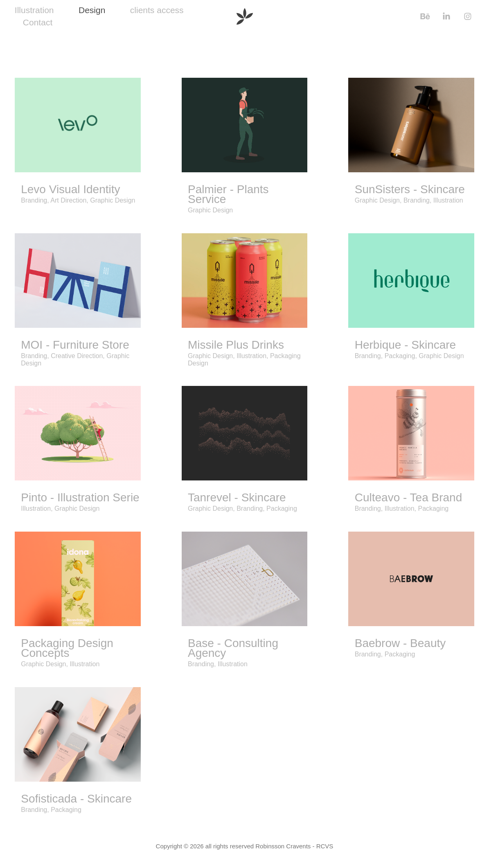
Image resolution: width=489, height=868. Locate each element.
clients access (157, 10)
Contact (38, 22)
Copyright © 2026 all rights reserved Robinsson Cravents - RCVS (245, 846)
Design (92, 10)
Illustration (34, 10)
